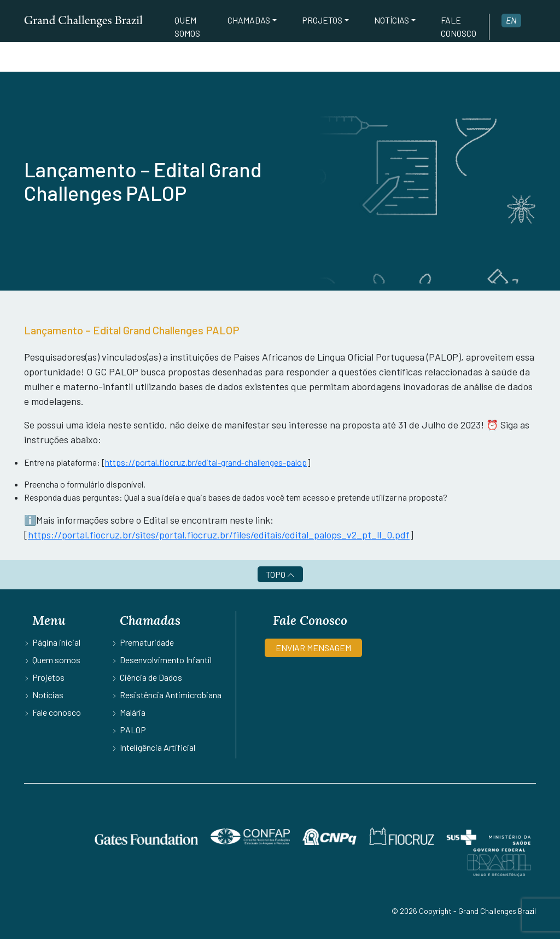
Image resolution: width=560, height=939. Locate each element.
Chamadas (249, 20)
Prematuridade (147, 642)
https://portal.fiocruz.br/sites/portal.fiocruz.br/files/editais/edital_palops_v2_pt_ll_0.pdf (219, 535)
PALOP (133, 730)
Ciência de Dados (151, 677)
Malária (133, 712)
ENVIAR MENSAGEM (313, 648)
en (511, 20)
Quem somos (187, 27)
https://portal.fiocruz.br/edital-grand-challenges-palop (206, 462)
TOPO (280, 574)
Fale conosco (459, 27)
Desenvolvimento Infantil (166, 660)
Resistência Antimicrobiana (171, 695)
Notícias (392, 20)
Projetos (322, 20)
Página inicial (56, 642)
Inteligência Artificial (157, 747)
